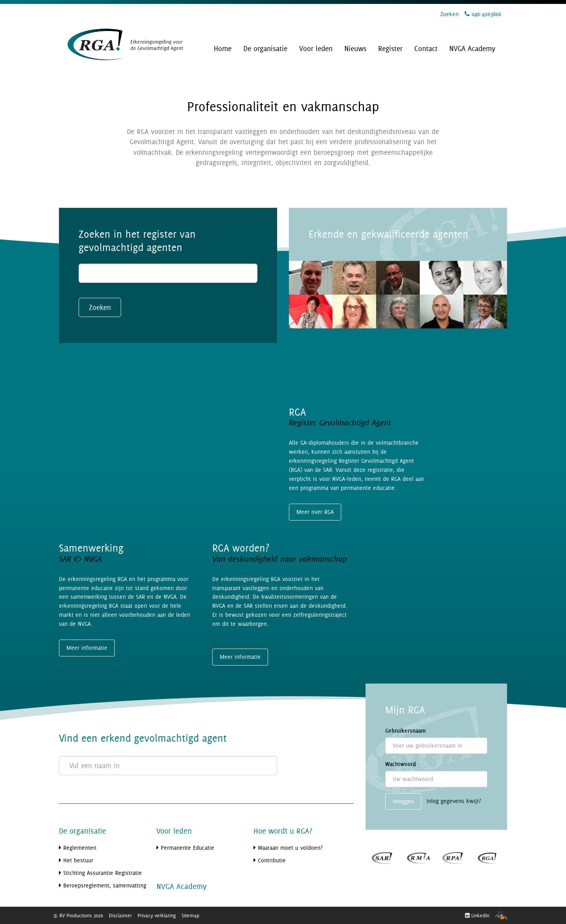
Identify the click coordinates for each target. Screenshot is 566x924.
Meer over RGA (315, 512)
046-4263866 (483, 14)
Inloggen (403, 801)
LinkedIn (477, 915)
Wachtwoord (401, 764)
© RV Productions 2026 (78, 915)
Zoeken (449, 14)
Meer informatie (87, 648)
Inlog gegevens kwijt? (454, 801)
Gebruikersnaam (405, 731)
